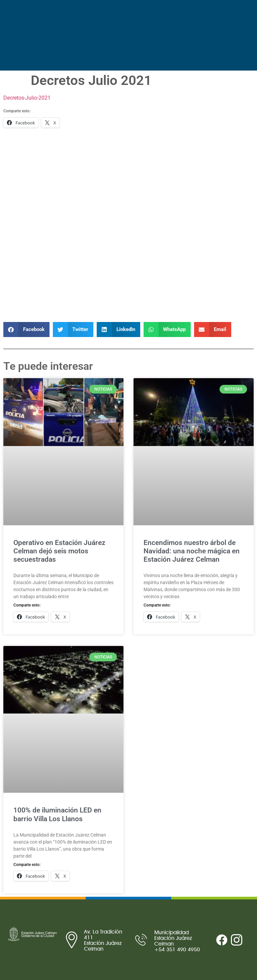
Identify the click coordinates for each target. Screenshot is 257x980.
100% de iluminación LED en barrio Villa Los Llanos (57, 814)
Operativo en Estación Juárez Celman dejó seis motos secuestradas (59, 551)
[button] (26, 330)
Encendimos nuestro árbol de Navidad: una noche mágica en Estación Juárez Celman (192, 551)
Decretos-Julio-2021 (27, 98)
